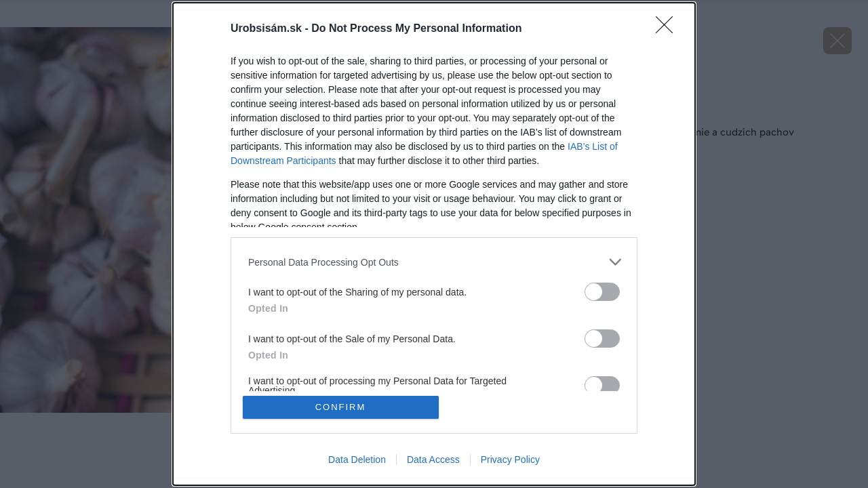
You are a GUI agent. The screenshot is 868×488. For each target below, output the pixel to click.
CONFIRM (341, 407)
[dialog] (434, 244)
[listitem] (434, 262)
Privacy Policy (510, 460)
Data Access (433, 460)
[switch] (602, 292)
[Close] (669, 29)
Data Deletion (357, 460)
